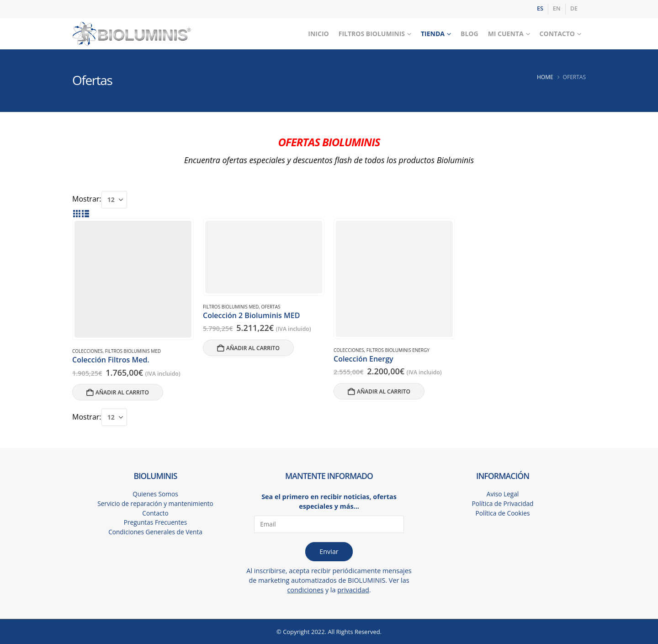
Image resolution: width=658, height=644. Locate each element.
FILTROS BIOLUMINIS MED (133, 351)
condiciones (305, 590)
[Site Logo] (132, 34)
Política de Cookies (502, 514)
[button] (77, 213)
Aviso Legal (503, 494)
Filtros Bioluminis (372, 34)
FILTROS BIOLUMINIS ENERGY (398, 350)
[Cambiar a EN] (557, 9)
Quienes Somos (156, 494)
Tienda (433, 34)
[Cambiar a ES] (540, 9)
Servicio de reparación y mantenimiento (155, 504)
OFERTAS (271, 307)
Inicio (318, 34)
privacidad (353, 590)
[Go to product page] (133, 279)
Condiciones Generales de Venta (156, 533)
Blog (470, 34)
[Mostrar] (114, 200)
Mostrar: (87, 199)
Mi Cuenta (506, 34)
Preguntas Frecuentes (155, 523)
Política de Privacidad (503, 504)
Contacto (557, 34)
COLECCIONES (88, 351)
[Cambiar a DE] (574, 9)
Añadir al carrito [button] (122, 392)
